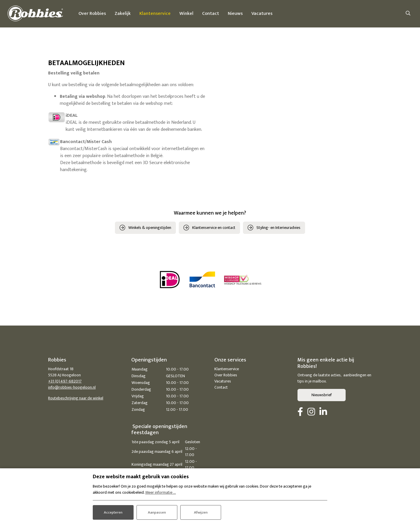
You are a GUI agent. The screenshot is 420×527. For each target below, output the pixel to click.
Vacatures (223, 382)
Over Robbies (226, 376)
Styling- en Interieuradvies (278, 228)
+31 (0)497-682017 (65, 382)
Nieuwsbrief (322, 396)
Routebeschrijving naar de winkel (76, 399)
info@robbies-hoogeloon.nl (72, 388)
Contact (221, 388)
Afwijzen (201, 511)
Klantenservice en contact (214, 228)
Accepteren (113, 511)
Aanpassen (157, 511)
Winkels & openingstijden (150, 228)
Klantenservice (227, 370)
